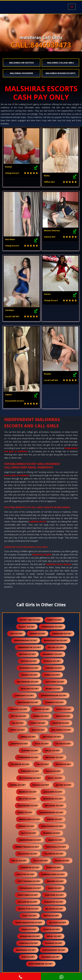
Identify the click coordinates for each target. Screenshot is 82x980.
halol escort (53, 751)
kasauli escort (41, 785)
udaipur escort (61, 723)
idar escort (28, 957)
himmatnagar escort (27, 847)
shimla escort (52, 675)
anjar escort (55, 840)
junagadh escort (24, 695)
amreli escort (41, 716)
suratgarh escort (28, 895)
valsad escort (56, 647)
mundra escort (52, 833)
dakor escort (63, 764)
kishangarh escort (30, 888)
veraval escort (19, 709)
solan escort (53, 771)
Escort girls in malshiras (17, 475)
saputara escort (55, 682)
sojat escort (30, 916)
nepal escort (54, 936)
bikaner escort (55, 881)
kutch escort (29, 833)
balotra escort (27, 799)
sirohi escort (63, 716)
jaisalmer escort (53, 792)
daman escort (38, 634)
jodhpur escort (19, 744)
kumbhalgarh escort (53, 874)
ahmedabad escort (52, 627)
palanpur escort (20, 764)
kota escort (42, 744)
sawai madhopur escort (29, 923)
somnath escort (55, 702)
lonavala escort (29, 943)
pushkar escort (54, 943)
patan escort (63, 744)
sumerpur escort (30, 867)
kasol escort (55, 778)
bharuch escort (28, 792)
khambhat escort (53, 654)
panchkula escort (56, 847)
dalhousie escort (28, 854)
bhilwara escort (54, 806)
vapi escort (16, 634)
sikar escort (55, 888)
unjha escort (29, 929)
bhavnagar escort (28, 702)
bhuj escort (38, 730)
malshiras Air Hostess (22, 63)
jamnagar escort (62, 634)
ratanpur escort (28, 902)
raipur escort (51, 916)
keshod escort (29, 661)
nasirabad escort (26, 950)
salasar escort (58, 923)
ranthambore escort (41, 964)
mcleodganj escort (30, 778)
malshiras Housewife (22, 73)
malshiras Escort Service (58, 564)
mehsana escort (54, 757)
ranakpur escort (54, 902)
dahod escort (42, 709)
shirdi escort (54, 867)
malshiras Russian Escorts (61, 73)
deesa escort (18, 730)
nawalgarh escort (30, 819)
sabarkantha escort (29, 647)
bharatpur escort (29, 909)
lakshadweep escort (54, 950)
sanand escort (54, 668)
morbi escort (53, 689)
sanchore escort (54, 895)
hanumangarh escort (51, 812)
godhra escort (30, 751)
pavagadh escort (29, 668)
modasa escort (52, 661)
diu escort (18, 723)
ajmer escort (55, 620)
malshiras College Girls (61, 63)
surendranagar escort (54, 695)
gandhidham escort (30, 840)
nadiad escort (26, 826)
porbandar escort (28, 757)
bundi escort (25, 812)
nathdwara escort (28, 682)
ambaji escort (28, 737)
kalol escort (19, 861)
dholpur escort (26, 874)
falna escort (62, 861)
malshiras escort (61, 730)
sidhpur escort (51, 929)
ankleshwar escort (52, 826)
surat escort (38, 723)
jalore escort (64, 785)
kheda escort (64, 709)
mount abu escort (30, 620)
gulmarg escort (51, 957)
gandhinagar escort (26, 640)
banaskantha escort (56, 640)
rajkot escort (27, 627)
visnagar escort (30, 771)
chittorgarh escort (29, 881)
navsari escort (27, 654)
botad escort (19, 716)
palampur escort (54, 854)
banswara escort (53, 799)
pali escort (43, 764)
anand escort (55, 819)
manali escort (30, 675)
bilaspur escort (54, 909)
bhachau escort (30, 689)
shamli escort (18, 785)
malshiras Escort (38, 522)
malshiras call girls (42, 555)
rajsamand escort (28, 806)
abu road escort (52, 737)
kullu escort (41, 861)
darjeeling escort (30, 936)
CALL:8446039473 (41, 45)
